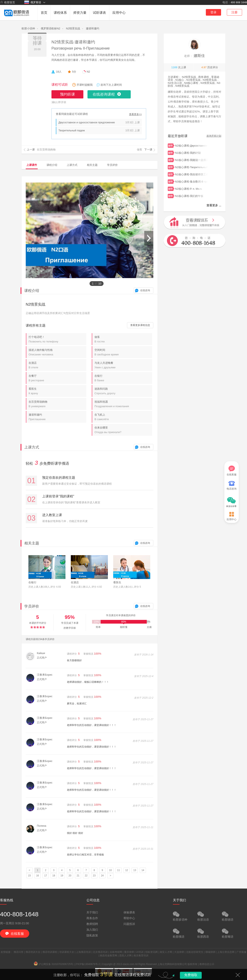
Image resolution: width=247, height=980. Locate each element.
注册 (234, 12)
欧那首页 (8, 2)
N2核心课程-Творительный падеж (191, 167)
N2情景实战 (73, 28)
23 (94, 876)
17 (46, 876)
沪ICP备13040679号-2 (87, 964)
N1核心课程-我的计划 (191, 152)
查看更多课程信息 (140, 325)
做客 (123, 339)
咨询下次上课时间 (111, 85)
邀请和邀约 (93, 28)
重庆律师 (129, 952)
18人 (59, 72)
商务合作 (92, 918)
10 (110, 870)
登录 (213, 12)
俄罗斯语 (33, 2)
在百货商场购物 (57, 404)
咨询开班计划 (214, 136)
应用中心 (119, 13)
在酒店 (57, 365)
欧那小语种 (28, 28)
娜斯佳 (194, 56)
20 (70, 876)
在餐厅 (57, 378)
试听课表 (99, 13)
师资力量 (80, 13)
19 (62, 876)
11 (118, 870)
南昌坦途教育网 (108, 956)
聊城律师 (210, 952)
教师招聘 (92, 924)
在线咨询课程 (104, 94)
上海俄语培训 (83, 952)
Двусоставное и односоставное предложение (87, 122)
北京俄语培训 (100, 952)
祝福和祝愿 (123, 404)
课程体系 (60, 13)
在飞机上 (123, 417)
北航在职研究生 (195, 952)
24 (102, 876)
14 (143, 870)
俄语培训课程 (50, 952)
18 (54, 876)
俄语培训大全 (33, 952)
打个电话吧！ (57, 339)
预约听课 (68, 94)
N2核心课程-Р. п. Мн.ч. (191, 188)
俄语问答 (19, 952)
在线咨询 (145, 290)
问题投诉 (129, 924)
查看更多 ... (214, 205)
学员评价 (112, 165)
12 (126, 870)
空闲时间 (123, 352)
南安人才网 (166, 952)
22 (86, 876)
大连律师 (179, 952)
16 (38, 876)
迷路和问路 (123, 391)
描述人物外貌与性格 (57, 352)
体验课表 (129, 912)
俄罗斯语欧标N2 (51, 28)
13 (135, 870)
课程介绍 (52, 165)
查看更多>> (135, 114)
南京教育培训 (141, 956)
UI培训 (140, 952)
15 (29, 876)
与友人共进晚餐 (123, 365)
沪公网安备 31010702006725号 (54, 964)
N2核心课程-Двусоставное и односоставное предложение (191, 145)
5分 (74, 72)
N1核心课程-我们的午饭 (191, 196)
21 (78, 876)
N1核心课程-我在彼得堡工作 (191, 174)
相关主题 (92, 165)
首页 (44, 13)
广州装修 (241, 952)
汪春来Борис (45, 675)
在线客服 (232, 471)
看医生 (57, 391)
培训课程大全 (67, 952)
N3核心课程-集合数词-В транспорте (191, 181)
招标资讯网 (151, 952)
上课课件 (32, 165)
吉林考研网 (116, 952)
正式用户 (42, 658)
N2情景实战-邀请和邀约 (73, 42)
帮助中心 (129, 918)
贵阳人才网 (125, 956)
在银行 (123, 378)
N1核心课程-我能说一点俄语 (191, 160)
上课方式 (72, 165)
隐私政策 (92, 935)
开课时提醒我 (85, 85)
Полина (42, 826)
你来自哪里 (123, 430)
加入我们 (92, 930)
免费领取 (191, 975)
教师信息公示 (207, 964)
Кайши (41, 653)
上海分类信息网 (226, 952)
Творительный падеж (72, 130)
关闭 (238, 975)
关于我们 (92, 912)
